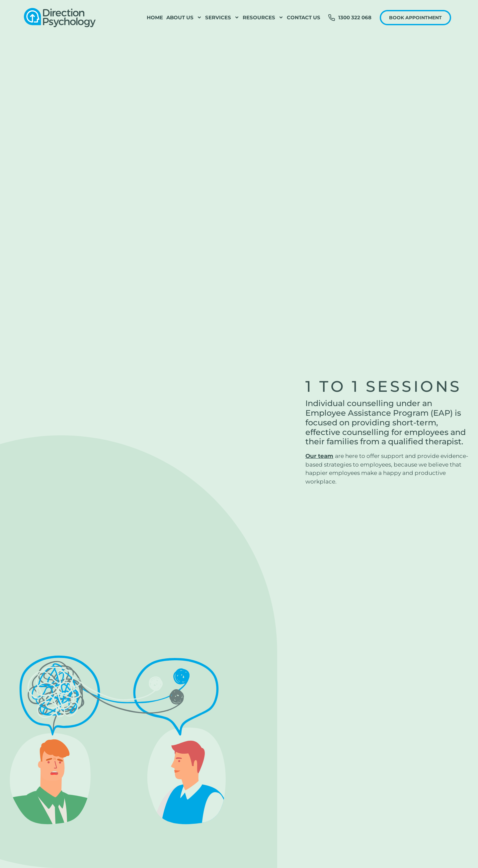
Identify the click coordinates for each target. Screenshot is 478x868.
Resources (263, 18)
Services (222, 18)
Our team (319, 456)
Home (155, 17)
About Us (184, 18)
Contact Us (304, 17)
